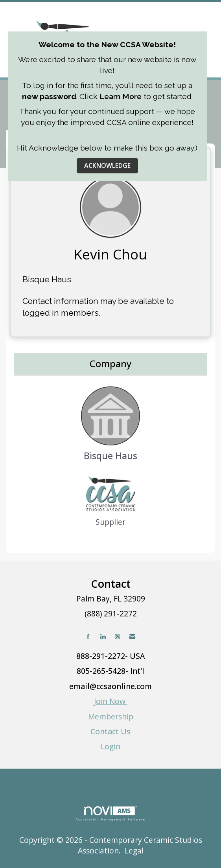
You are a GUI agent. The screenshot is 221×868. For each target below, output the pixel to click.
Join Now (111, 701)
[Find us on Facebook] (88, 637)
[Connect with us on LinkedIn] (103, 637)
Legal (134, 851)
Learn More (121, 96)
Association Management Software (110, 814)
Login (110, 746)
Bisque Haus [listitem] (110, 424)
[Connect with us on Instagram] (117, 637)
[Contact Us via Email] (132, 637)
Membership (111, 716)
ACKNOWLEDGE (107, 166)
